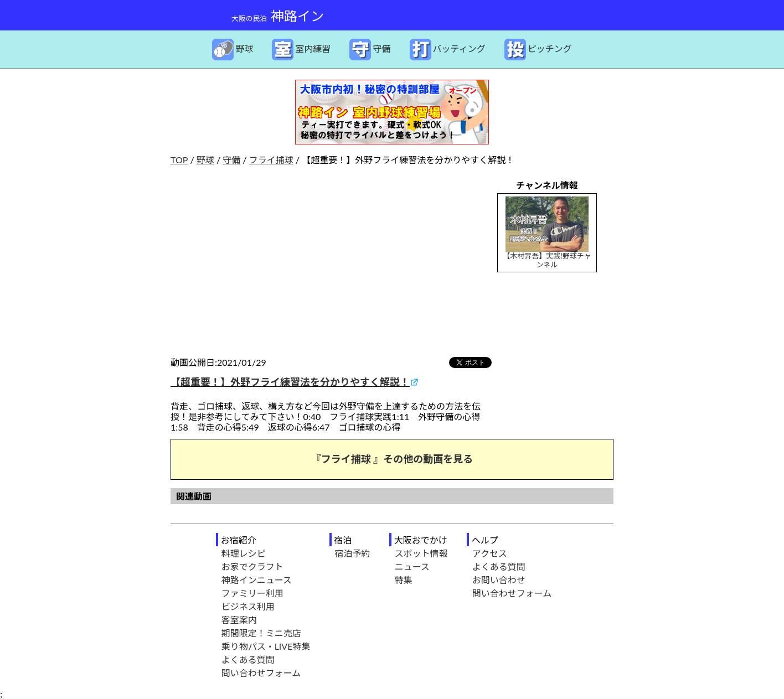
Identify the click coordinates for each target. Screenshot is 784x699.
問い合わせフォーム (261, 673)
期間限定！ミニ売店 (261, 633)
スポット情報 (421, 553)
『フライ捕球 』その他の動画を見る (392, 459)
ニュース (412, 566)
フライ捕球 (271, 160)
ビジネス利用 (248, 606)
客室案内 (239, 620)
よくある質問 (248, 659)
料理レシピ (244, 553)
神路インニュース (257, 580)
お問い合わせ (499, 580)
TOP (179, 160)
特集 (404, 580)
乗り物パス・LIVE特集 (266, 646)
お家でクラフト (252, 566)
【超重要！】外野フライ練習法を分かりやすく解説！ (290, 382)
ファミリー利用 (252, 593)
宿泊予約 (353, 553)
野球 (205, 160)
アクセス (490, 553)
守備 (231, 160)
